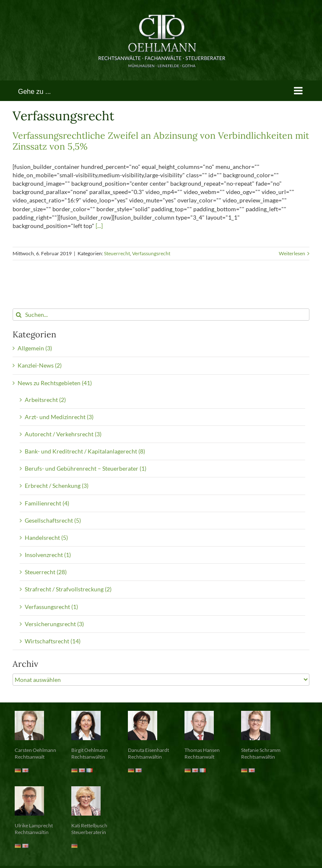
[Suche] (19, 315)
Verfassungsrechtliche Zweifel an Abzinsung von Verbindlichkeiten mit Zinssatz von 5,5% (161, 141)
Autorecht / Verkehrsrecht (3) (63, 434)
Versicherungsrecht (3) (54, 624)
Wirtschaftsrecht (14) (53, 641)
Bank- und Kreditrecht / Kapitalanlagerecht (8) (85, 451)
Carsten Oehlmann (35, 750)
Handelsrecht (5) (46, 538)
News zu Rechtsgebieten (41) (55, 383)
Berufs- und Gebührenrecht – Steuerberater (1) (86, 468)
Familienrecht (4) (47, 503)
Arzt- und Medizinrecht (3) (59, 417)
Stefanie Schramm (261, 750)
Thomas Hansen (202, 750)
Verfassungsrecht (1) (51, 607)
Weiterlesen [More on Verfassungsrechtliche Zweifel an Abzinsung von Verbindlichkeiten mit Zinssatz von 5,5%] (292, 253)
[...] (99, 226)
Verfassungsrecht (151, 253)
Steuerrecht (117, 253)
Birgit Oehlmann (90, 750)
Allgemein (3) (35, 348)
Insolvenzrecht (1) (48, 555)
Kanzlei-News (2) (40, 365)
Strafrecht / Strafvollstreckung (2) (68, 589)
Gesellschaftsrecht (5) (53, 520)
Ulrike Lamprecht (34, 825)
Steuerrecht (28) (46, 572)
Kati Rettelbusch (89, 825)
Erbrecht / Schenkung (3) (57, 486)
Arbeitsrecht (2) (45, 400)
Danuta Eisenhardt (148, 750)
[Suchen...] (161, 315)
